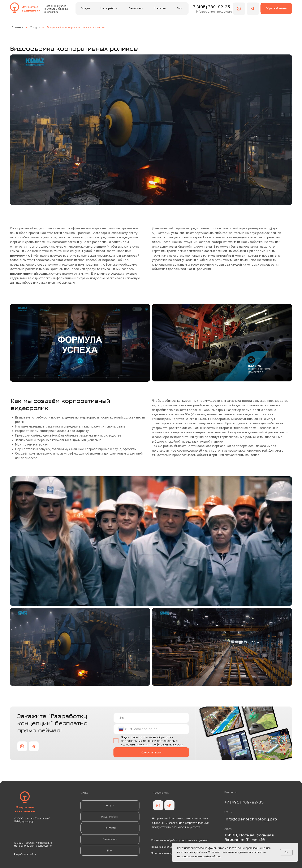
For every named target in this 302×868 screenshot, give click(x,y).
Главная (17, 27)
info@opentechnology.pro (251, 819)
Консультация (151, 752)
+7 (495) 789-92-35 (210, 7)
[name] (151, 718)
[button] (276, 8)
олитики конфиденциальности (161, 744)
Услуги (35, 27)
